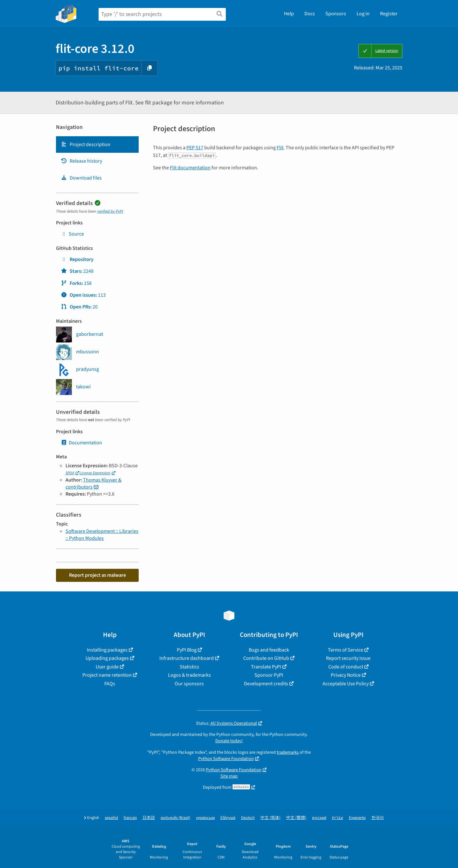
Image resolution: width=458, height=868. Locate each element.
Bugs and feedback (269, 650)
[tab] (97, 145)
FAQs (110, 684)
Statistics (189, 667)
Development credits (266, 684)
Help (289, 14)
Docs (310, 14)
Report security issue (348, 658)
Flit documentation (190, 168)
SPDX (70, 473)
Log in (363, 14)
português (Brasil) (175, 818)
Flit (280, 148)
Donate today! (229, 741)
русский (319, 818)
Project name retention (107, 675)
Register (389, 14)
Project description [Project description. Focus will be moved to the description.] (86, 145)
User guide (107, 667)
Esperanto (357, 818)
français (130, 818)
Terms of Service (346, 650)
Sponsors (336, 14)
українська (205, 818)
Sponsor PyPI (269, 675)
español (111, 818)
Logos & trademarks (189, 675)
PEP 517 (195, 148)
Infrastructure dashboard (187, 658)
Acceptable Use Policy (346, 684)
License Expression (95, 473)
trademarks (288, 752)
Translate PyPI (266, 667)
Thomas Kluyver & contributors (94, 483)
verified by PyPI (110, 211)
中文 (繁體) (296, 818)
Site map (229, 776)
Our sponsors (189, 684)
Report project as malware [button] (97, 575)
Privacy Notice (346, 675)
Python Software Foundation (226, 759)
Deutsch (248, 818)
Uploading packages (107, 658)
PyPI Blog (187, 650)
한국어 (378, 818)
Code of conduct (346, 667)
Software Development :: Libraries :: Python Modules (102, 535)
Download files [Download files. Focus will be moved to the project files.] (81, 178)
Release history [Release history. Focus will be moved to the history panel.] (81, 161)
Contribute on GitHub (266, 658)
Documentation (81, 443)
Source (72, 234)
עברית (338, 818)
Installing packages (107, 650)
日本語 (149, 818)
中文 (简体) (271, 818)
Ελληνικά (228, 818)
